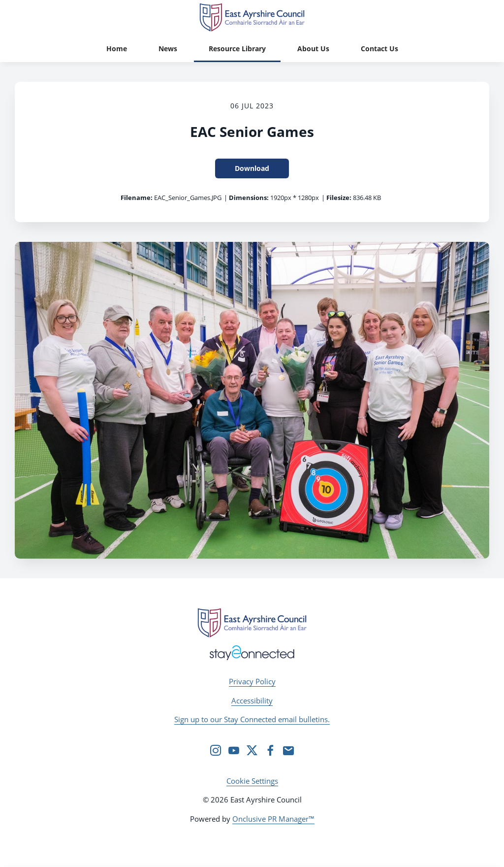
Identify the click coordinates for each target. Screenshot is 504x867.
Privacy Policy (252, 681)
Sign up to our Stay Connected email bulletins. (252, 719)
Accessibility (252, 700)
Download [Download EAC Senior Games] (252, 168)
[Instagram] (216, 750)
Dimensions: (249, 198)
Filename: (137, 198)
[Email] (288, 750)
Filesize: (339, 198)
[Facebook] (270, 750)
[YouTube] (234, 750)
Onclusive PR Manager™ (273, 819)
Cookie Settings (252, 781)
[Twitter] (252, 750)
